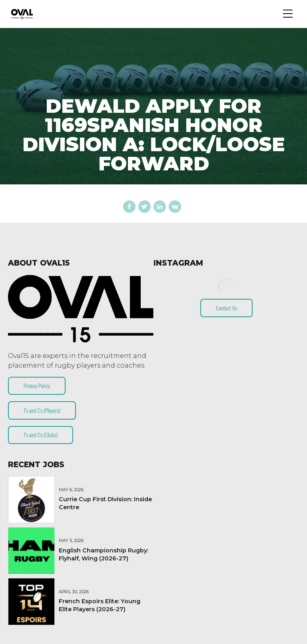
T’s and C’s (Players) (42, 410)
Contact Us (226, 308)
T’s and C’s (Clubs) (41, 435)
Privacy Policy (37, 386)
